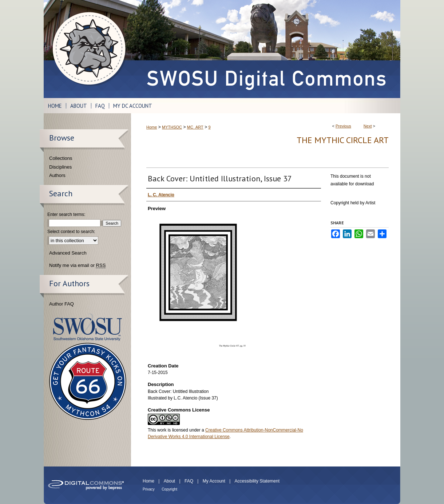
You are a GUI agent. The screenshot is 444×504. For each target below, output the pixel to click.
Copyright (169, 489)
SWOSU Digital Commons (266, 49)
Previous (343, 126)
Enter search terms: (66, 214)
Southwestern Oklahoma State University (88, 327)
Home (152, 127)
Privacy (149, 489)
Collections (61, 158)
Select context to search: (71, 232)
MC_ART (195, 127)
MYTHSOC (172, 127)
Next (368, 126)
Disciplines (60, 167)
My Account (214, 481)
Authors (57, 175)
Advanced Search (68, 253)
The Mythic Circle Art (343, 140)
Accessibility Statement (257, 481)
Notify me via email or (77, 265)
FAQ (189, 481)
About (169, 481)
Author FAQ (62, 304)
